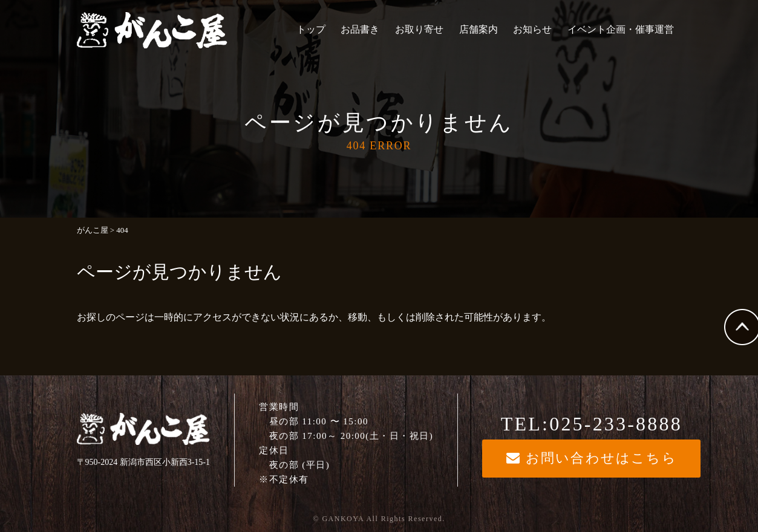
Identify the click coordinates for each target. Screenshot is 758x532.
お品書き (360, 29)
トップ (311, 29)
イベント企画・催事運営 (621, 29)
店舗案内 (479, 29)
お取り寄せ (419, 29)
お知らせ (532, 29)
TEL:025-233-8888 (592, 424)
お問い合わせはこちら (592, 458)
